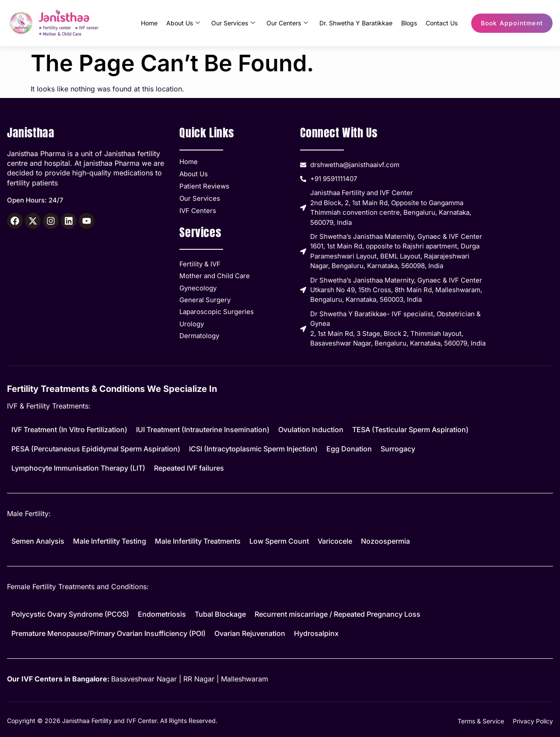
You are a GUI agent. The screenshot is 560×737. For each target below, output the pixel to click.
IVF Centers (198, 211)
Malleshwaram (245, 679)
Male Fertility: (29, 513)
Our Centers (287, 23)
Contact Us (442, 23)
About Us (183, 23)
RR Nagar (199, 679)
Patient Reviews (204, 186)
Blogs (409, 23)
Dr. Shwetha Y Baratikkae (356, 23)
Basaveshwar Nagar (144, 679)
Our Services (233, 23)
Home (149, 23)
